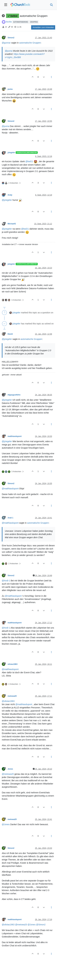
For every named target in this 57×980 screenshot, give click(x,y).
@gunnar (6, 43)
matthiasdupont (15, 436)
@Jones (6, 824)
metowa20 (12, 696)
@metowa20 (8, 774)
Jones (10, 769)
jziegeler (11, 153)
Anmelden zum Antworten (43, 27)
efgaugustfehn (14, 395)
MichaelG (12, 224)
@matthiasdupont (10, 489)
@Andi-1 (6, 581)
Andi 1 (10, 518)
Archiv (9, 22)
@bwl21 (29, 161)
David (10, 334)
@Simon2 (41, 925)
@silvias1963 (8, 701)
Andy (10, 195)
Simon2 (11, 38)
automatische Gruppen (30, 43)
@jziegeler (7, 200)
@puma (9, 51)
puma (10, 89)
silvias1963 (13, 664)
